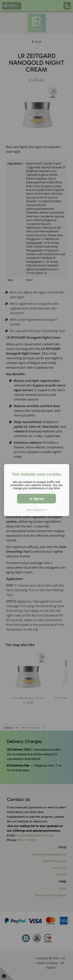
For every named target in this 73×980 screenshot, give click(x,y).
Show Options (36, 510)
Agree (37, 499)
